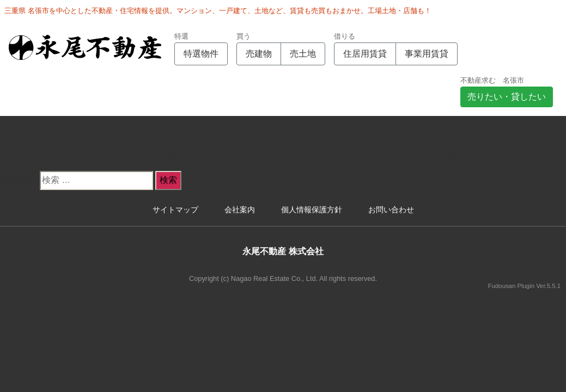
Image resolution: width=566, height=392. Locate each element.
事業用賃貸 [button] (427, 54)
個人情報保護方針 (312, 210)
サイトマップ (175, 210)
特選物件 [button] (201, 54)
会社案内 (240, 210)
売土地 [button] (303, 54)
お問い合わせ (391, 210)
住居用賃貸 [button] (365, 54)
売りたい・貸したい (507, 97)
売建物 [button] (259, 54)
